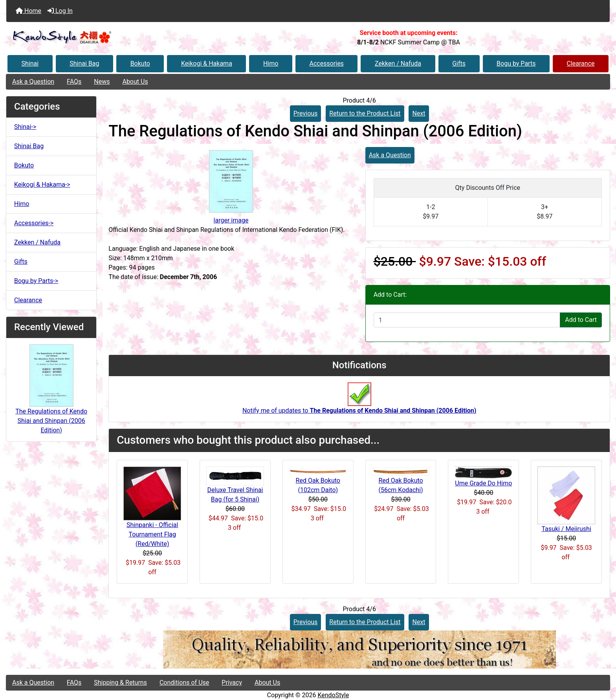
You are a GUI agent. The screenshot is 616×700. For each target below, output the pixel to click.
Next (419, 113)
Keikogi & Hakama (207, 63)
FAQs (74, 82)
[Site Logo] (107, 38)
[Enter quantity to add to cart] (467, 320)
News (102, 82)
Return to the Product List (365, 113)
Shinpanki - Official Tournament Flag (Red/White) (152, 534)
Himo (271, 63)
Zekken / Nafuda (398, 63)
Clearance (580, 63)
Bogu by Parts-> (36, 281)
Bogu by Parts (516, 63)
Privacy (232, 683)
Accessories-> (34, 223)
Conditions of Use (184, 683)
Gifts (459, 63)
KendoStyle (333, 695)
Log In (60, 11)
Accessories (327, 63)
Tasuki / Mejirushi (566, 529)
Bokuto (140, 63)
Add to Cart (581, 320)
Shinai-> (25, 127)
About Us (135, 82)
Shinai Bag (84, 63)
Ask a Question (33, 82)
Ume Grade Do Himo (483, 483)
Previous (306, 113)
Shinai (30, 63)
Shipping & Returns (120, 683)
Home (28, 11)
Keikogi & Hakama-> (42, 185)
